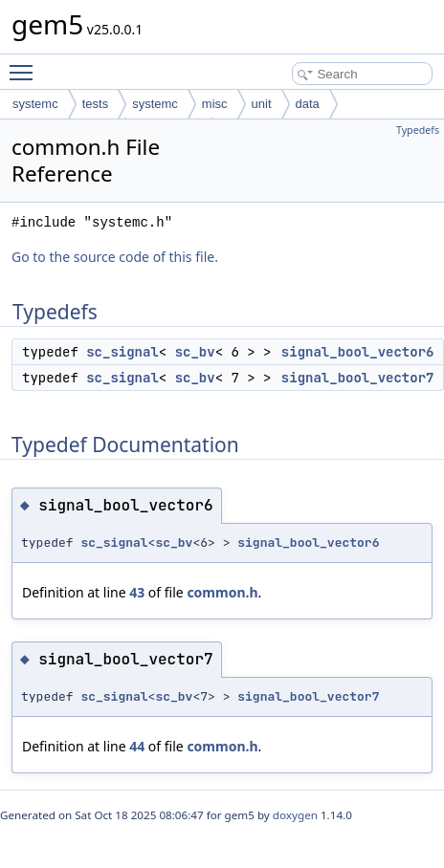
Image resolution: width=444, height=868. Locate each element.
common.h (222, 592)
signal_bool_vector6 (358, 352)
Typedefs (418, 130)
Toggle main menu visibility (26, 64)
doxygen (295, 815)
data (308, 104)
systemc (35, 104)
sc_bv (195, 352)
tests (95, 104)
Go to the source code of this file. (115, 257)
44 (137, 746)
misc (215, 104)
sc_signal (122, 352)
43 (137, 592)
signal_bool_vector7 (358, 378)
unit (262, 104)
